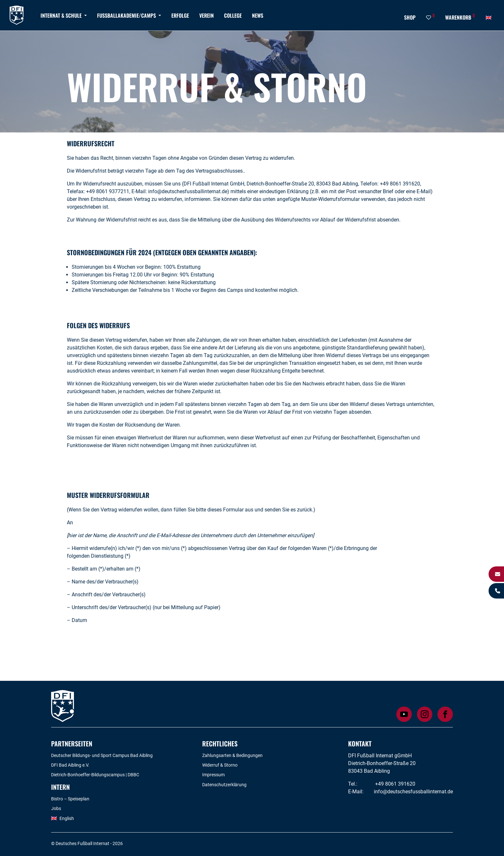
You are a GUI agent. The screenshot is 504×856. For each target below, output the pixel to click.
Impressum (213, 775)
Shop (410, 17)
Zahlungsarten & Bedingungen (232, 755)
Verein (207, 15)
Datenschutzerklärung (224, 785)
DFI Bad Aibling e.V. (70, 765)
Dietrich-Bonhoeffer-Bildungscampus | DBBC (95, 775)
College (233, 15)
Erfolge (180, 15)
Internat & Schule (61, 15)
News (258, 15)
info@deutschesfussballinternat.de (413, 792)
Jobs (56, 808)
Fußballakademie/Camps (126, 15)
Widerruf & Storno (220, 765)
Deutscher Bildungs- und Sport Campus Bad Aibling (102, 755)
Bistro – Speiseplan (70, 799)
